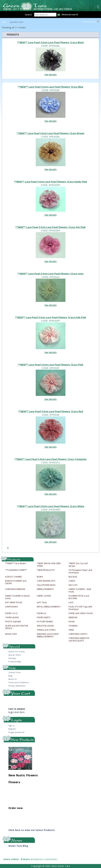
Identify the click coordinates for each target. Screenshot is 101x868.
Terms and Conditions (19, 682)
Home (4, 22)
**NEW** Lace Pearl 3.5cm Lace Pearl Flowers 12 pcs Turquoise (50, 459)
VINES (71, 630)
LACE (71, 603)
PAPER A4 (41, 613)
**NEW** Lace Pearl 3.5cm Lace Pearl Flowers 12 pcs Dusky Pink (50, 182)
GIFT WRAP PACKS (14, 603)
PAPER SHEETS (44, 618)
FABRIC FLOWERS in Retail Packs (17, 597)
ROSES (72, 622)
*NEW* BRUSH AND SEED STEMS (49, 565)
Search (28, 15)
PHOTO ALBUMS (13, 622)
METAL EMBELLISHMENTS (49, 607)
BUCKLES (73, 577)
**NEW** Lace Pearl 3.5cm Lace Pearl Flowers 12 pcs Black (50, 42)
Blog (10, 676)
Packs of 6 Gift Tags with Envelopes (80, 608)
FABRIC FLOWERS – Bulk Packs (80, 590)
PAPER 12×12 (11, 613)
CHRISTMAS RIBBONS (15, 589)
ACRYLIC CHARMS (13, 577)
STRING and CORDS (46, 630)
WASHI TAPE (11, 634)
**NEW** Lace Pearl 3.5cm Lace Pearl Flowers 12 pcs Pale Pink (51, 317)
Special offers (15, 655)
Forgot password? (16, 732)
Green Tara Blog (18, 846)
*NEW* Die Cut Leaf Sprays (78, 565)
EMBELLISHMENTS (45, 589)
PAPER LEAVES (12, 618)
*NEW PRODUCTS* (46, 570)
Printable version (89, 22)
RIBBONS (73, 618)
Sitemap (12, 658)
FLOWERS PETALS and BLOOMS (79, 597)
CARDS (72, 581)
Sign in (12, 726)
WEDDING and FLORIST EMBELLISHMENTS (48, 635)
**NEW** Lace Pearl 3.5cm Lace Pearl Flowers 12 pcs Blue (50, 87)
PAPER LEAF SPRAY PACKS (81, 613)
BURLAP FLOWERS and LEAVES (16, 582)
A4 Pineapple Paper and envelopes (80, 571)
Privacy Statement (17, 686)
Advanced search (70, 15)
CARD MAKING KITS (46, 581)
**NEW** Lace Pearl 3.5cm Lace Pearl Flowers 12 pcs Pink (50, 365)
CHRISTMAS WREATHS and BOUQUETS (79, 640)
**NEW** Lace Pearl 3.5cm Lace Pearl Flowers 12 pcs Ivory (50, 274)
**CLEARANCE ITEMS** (16, 570)
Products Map (15, 662)
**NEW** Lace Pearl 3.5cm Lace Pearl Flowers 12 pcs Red (50, 411)
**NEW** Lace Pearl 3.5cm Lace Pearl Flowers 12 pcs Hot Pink (50, 227)
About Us (13, 679)
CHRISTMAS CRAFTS (78, 634)
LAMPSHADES (11, 607)
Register (12, 729)
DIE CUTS (73, 585)
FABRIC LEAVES (44, 596)
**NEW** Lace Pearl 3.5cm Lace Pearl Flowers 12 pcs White (50, 506)
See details (50, 75)
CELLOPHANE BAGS (46, 585)
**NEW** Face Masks (15, 563)
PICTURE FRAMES (45, 622)
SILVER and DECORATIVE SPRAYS (17, 627)
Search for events (17, 652)
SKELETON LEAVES (45, 626)
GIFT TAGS (42, 603)
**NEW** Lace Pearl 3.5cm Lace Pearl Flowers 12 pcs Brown (50, 133)
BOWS (40, 577)
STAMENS (73, 626)
